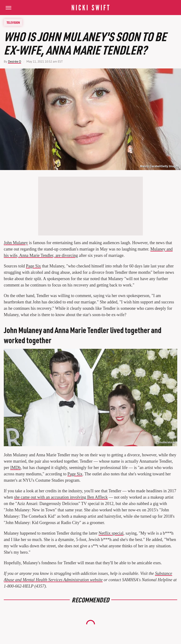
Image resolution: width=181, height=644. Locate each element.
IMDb (15, 468)
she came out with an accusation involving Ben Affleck (61, 497)
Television (13, 22)
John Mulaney (16, 243)
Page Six (33, 266)
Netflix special (111, 533)
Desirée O (15, 62)
